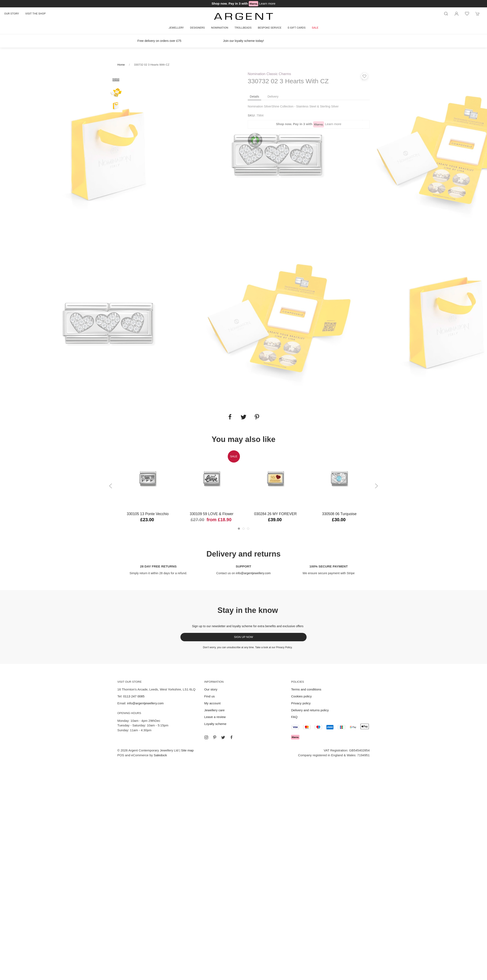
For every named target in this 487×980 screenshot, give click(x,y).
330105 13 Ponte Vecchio (148, 514)
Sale (315, 28)
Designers (197, 28)
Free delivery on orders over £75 (159, 41)
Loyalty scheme (215, 724)
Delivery (273, 97)
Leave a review (215, 717)
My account (212, 703)
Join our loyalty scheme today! (243, 41)
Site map (187, 750)
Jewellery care (214, 710)
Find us (209, 696)
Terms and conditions (306, 689)
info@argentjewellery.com (253, 573)
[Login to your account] (457, 14)
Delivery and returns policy (310, 710)
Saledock (160, 755)
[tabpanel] (109, 155)
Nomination (220, 28)
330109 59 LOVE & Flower (212, 514)
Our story (12, 14)
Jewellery (176, 28)
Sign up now (244, 637)
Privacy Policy (284, 647)
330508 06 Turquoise (339, 514)
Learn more (267, 3)
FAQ (294, 717)
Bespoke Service (270, 28)
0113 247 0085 (134, 696)
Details (254, 97)
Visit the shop (35, 14)
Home (121, 65)
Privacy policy (301, 703)
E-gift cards (297, 28)
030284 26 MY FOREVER (276, 514)
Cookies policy (301, 696)
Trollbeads (243, 28)
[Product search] (446, 14)
